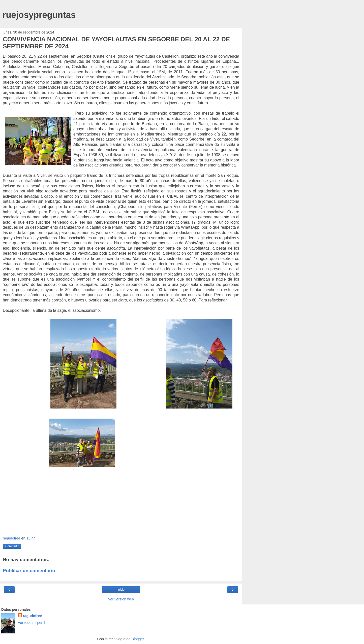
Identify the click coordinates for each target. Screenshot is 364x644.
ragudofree (32, 616)
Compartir (12, 546)
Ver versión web (121, 599)
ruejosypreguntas (39, 15)
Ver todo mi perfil (32, 623)
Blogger (138, 639)
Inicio (121, 590)
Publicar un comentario (29, 571)
